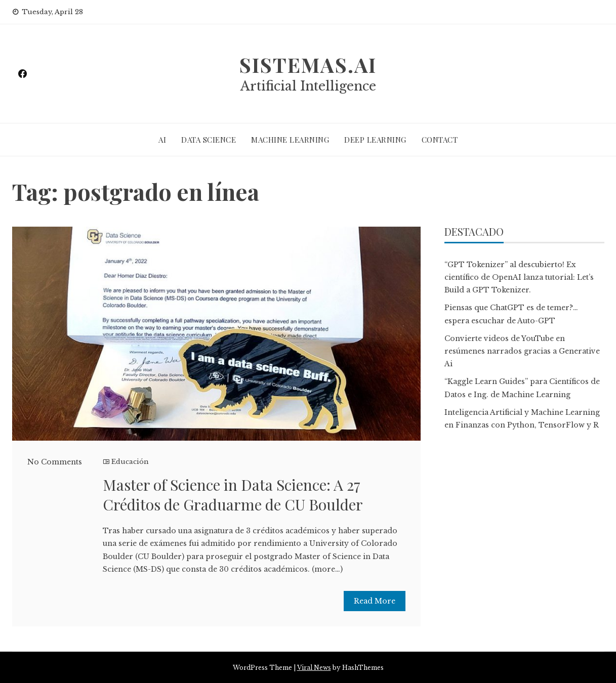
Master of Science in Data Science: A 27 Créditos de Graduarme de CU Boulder (233, 495)
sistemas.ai (308, 65)
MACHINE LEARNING (290, 140)
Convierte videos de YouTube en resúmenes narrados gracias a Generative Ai (522, 351)
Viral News (314, 668)
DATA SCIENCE (209, 140)
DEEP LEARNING (375, 140)
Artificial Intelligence (308, 86)
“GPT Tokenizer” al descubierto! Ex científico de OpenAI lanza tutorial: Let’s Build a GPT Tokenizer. (519, 277)
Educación (130, 462)
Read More (375, 601)
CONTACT (440, 140)
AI (162, 140)
